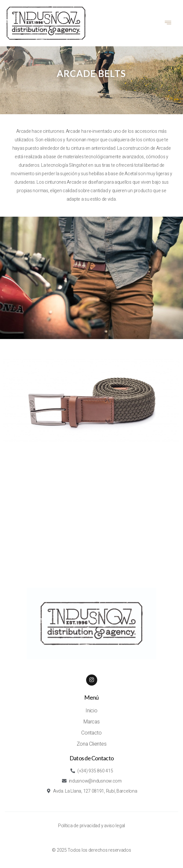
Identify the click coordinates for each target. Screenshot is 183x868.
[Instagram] (92, 680)
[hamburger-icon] (168, 23)
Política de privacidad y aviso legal (92, 826)
